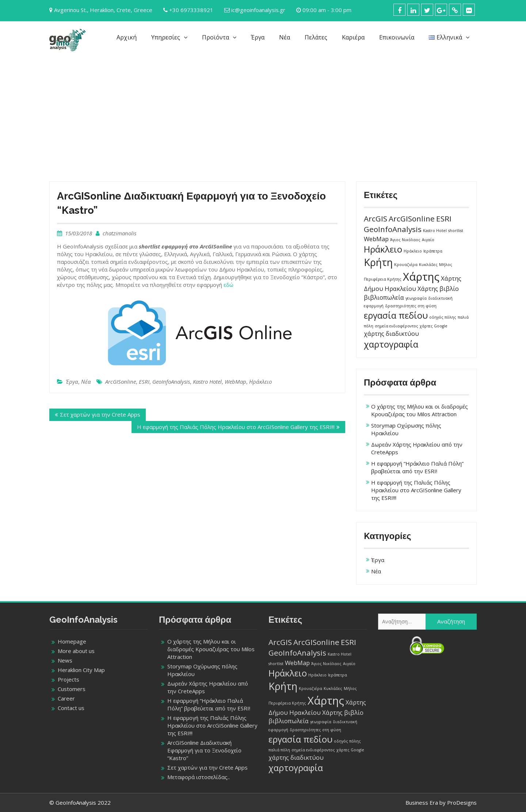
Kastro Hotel (207, 382)
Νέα (285, 37)
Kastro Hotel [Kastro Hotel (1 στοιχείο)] (435, 231)
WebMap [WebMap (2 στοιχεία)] (376, 239)
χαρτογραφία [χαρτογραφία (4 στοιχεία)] (391, 344)
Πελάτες (316, 37)
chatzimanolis (119, 233)
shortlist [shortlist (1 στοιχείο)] (456, 231)
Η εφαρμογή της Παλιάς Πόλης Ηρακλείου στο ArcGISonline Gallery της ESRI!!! (236, 427)
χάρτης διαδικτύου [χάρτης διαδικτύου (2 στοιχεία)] (391, 333)
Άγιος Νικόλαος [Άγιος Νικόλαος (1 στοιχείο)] (405, 240)
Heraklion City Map (81, 670)
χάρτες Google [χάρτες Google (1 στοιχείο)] (434, 326)
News (65, 660)
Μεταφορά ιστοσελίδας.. (199, 777)
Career (66, 698)
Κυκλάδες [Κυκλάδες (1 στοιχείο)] (428, 265)
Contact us (71, 708)
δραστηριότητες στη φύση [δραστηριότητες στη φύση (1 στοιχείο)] (411, 306)
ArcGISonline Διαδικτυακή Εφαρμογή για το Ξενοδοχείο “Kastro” (204, 750)
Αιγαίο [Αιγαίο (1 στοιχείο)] (428, 240)
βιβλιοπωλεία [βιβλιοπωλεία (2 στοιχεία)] (384, 297)
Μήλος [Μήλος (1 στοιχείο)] (446, 265)
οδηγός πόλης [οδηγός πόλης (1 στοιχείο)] (443, 317)
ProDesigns (462, 802)
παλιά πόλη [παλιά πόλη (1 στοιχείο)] (279, 750)
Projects (68, 679)
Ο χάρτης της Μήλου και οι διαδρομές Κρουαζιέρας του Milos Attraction (420, 410)
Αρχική (127, 37)
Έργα (258, 37)
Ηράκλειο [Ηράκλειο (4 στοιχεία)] (383, 249)
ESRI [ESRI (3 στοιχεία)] (444, 219)
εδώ (228, 285)
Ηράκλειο (260, 382)
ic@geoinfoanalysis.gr (258, 10)
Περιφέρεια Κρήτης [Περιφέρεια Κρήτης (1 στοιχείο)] (383, 279)
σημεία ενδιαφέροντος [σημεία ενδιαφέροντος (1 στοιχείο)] (397, 326)
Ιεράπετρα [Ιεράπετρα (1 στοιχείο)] (433, 251)
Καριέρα (353, 37)
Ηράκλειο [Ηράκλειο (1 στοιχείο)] (413, 251)
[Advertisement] (263, 112)
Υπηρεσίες (166, 37)
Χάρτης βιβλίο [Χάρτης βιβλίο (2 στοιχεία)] (438, 289)
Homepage (72, 641)
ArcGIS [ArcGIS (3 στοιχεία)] (376, 219)
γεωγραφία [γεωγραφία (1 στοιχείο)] (416, 298)
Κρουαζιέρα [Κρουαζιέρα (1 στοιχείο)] (406, 265)
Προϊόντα (216, 37)
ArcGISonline (121, 382)
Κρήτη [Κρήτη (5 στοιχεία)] (378, 262)
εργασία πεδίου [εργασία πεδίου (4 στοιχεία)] (396, 315)
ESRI (144, 382)
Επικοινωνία (397, 37)
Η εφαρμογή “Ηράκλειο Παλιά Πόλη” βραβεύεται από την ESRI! (417, 467)
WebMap (235, 382)
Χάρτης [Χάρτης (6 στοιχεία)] (421, 277)
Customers (72, 689)
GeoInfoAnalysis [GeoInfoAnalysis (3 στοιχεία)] (393, 229)
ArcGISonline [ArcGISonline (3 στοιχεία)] (412, 219)
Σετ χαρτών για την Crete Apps (100, 414)
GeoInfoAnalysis (171, 382)
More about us (76, 651)
